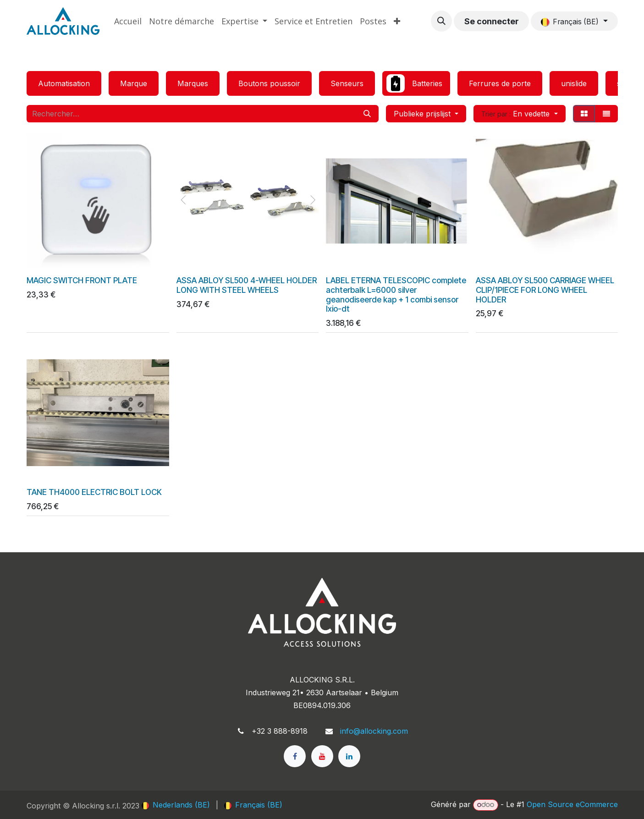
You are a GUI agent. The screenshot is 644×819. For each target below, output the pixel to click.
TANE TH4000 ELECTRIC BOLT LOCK (94, 492)
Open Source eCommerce (572, 804)
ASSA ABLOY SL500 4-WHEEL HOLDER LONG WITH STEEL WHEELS (246, 285)
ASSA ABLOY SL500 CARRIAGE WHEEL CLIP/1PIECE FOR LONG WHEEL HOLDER (545, 289)
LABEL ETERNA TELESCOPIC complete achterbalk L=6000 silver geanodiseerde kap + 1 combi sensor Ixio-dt (396, 294)
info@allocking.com (374, 731)
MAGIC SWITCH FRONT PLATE (82, 280)
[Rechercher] (367, 114)
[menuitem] (128, 21)
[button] (441, 21)
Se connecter (492, 21)
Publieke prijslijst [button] (423, 114)
